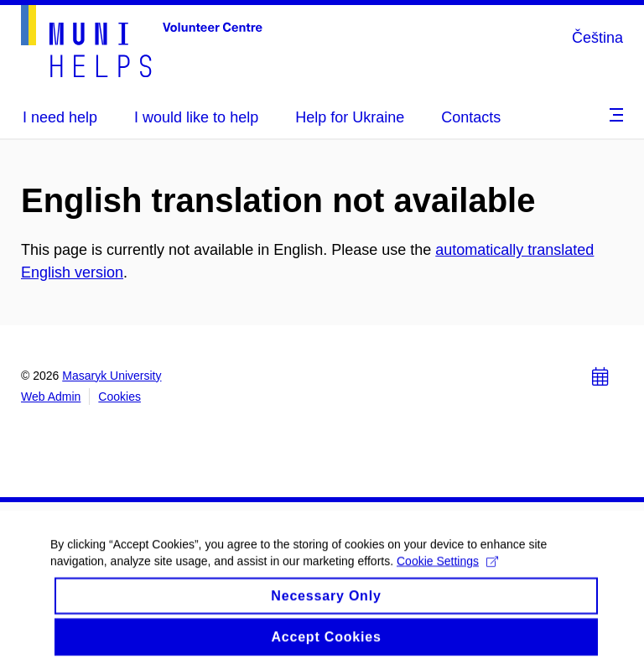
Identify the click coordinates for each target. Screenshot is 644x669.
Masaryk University (112, 376)
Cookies (119, 397)
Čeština (597, 38)
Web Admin (51, 397)
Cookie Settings (447, 568)
